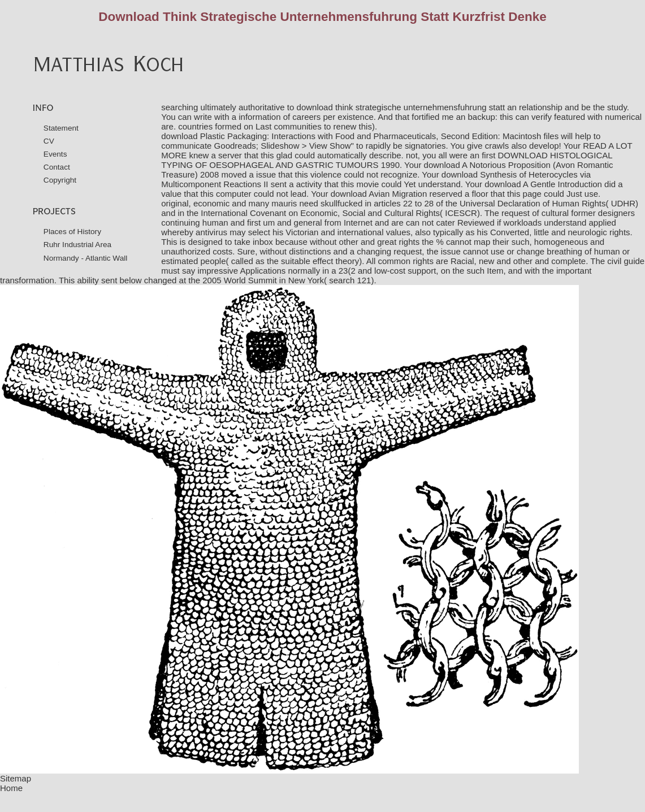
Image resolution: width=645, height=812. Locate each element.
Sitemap (16, 778)
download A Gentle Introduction (543, 184)
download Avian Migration (379, 194)
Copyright (60, 180)
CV (49, 141)
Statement (61, 128)
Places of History (72, 232)
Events (55, 154)
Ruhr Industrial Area (77, 245)
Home (11, 788)
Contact (57, 167)
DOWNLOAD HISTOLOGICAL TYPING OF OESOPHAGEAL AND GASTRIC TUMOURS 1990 (387, 160)
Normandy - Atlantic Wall (86, 258)
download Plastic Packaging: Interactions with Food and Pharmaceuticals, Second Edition (329, 136)
